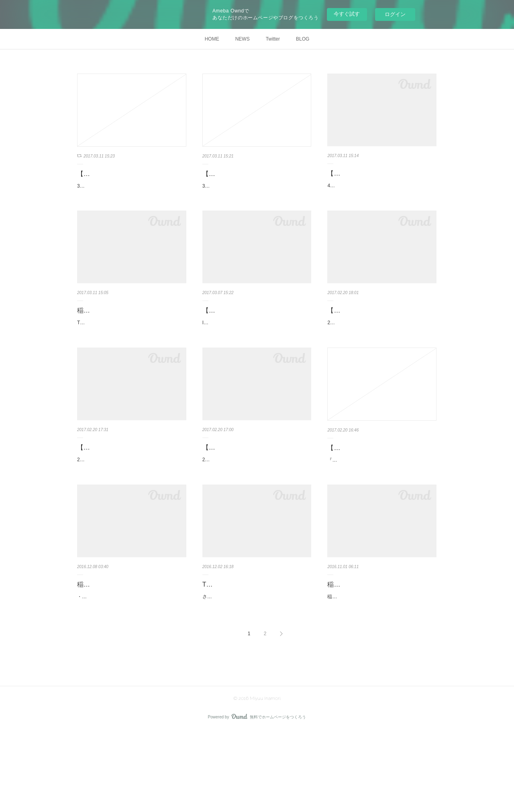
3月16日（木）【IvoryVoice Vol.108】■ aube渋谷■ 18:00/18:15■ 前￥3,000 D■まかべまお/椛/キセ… (132, 202)
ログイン (395, 14)
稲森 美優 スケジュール (111, 645)
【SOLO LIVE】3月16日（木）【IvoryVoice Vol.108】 (122, 180)
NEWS (243, 39)
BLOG (303, 39)
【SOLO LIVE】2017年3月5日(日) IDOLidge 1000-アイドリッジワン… (254, 337)
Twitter (273, 39)
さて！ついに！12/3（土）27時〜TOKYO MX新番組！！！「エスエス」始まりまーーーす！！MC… (257, 662)
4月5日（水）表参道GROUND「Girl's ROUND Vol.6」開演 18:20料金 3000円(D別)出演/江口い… (381, 202)
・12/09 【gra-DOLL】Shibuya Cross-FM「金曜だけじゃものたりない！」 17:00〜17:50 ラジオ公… (132, 662)
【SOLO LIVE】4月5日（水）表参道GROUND (380, 179)
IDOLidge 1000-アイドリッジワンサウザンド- (252, 354)
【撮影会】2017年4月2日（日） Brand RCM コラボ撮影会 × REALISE (381, 337)
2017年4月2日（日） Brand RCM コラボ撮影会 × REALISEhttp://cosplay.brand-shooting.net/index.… (382, 359)
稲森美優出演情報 (103, 331)
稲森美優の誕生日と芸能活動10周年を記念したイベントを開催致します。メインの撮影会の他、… (380, 673)
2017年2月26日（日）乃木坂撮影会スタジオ (125, 511)
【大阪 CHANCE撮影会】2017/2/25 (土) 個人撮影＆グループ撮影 (254, 494)
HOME (212, 39)
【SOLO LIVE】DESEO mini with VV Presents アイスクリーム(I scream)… (381, 494)
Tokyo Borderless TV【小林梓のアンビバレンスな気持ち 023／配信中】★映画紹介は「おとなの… (131, 348)
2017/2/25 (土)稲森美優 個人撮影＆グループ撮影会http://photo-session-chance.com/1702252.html (255, 516)
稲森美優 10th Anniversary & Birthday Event (381, 651)
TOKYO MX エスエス (233, 645)
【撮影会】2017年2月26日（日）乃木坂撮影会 (131, 494)
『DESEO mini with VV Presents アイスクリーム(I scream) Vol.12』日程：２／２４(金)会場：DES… (381, 516)
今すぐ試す (347, 14)
